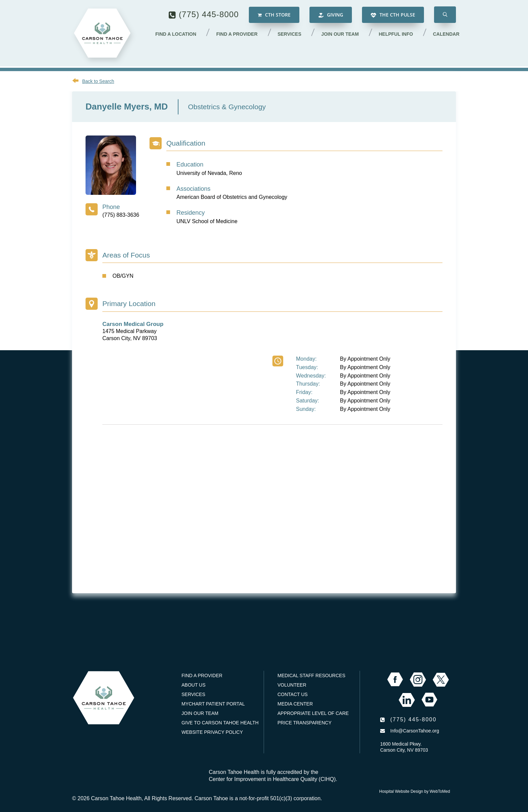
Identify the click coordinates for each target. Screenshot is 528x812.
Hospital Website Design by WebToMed (415, 791)
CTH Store (274, 15)
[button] (445, 15)
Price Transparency (305, 723)
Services (291, 35)
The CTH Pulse (393, 15)
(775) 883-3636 (121, 215)
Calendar (446, 35)
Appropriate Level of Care (313, 713)
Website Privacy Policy (212, 732)
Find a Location (178, 35)
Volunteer (292, 685)
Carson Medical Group (133, 324)
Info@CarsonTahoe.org (415, 731)
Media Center (295, 704)
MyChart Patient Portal (213, 704)
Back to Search (98, 81)
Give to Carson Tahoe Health (220, 723)
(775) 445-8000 (209, 15)
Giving (331, 15)
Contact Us (293, 694)
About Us (193, 685)
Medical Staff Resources (311, 675)
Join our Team (341, 35)
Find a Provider (239, 35)
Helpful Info (397, 35)
